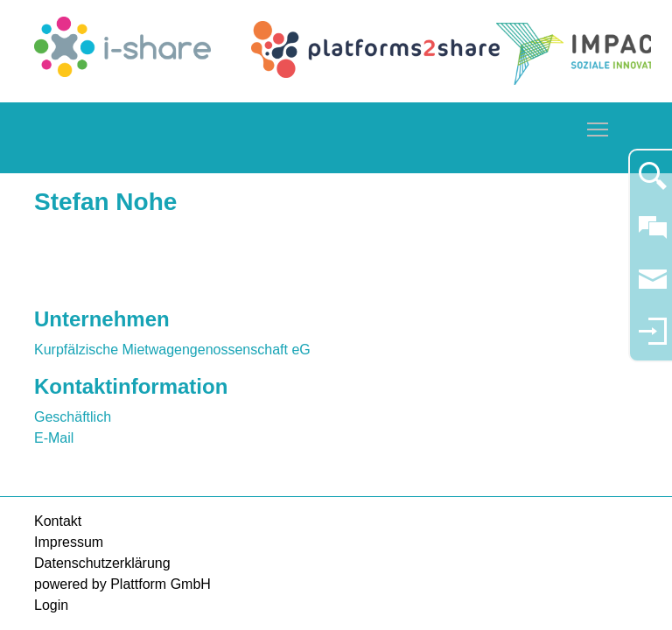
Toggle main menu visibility (598, 126)
